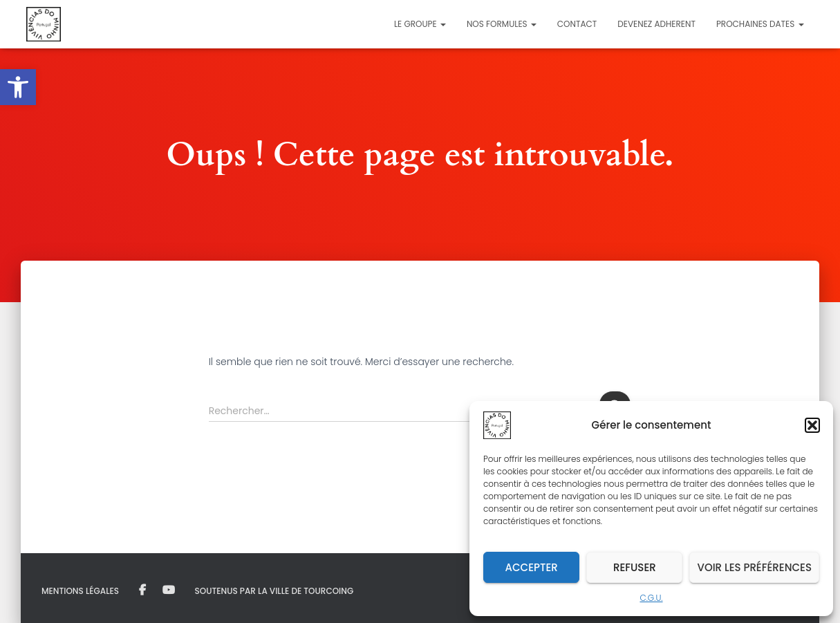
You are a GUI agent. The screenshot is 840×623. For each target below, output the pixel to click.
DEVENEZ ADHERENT (656, 24)
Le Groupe (420, 24)
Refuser (635, 567)
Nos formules (502, 24)
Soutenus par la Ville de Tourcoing (274, 591)
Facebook (142, 591)
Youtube (169, 591)
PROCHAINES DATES (760, 24)
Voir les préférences (754, 567)
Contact (577, 24)
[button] (18, 87)
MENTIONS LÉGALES (80, 591)
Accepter (532, 567)
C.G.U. (651, 598)
